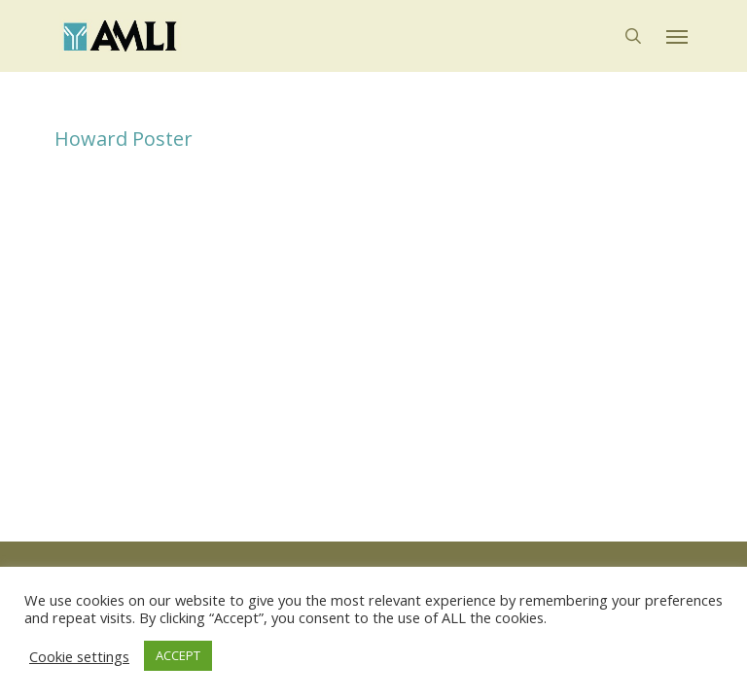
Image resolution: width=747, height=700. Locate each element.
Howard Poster (124, 139)
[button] (677, 36)
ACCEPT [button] (178, 655)
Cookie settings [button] (79, 656)
